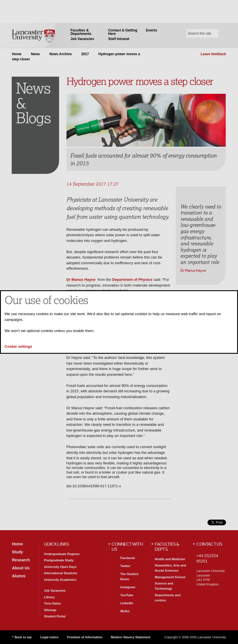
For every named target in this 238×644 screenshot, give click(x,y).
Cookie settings (18, 346)
